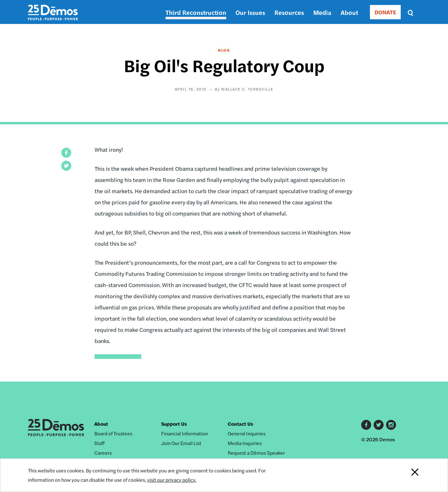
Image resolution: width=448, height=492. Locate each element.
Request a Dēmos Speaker (256, 453)
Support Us (174, 424)
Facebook (366, 425)
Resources (289, 12)
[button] (66, 153)
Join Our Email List (181, 443)
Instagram (391, 425)
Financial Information (184, 433)
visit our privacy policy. (172, 480)
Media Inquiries (245, 443)
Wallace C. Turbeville (247, 89)
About (349, 12)
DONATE (385, 12)
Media (322, 12)
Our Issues (250, 12)
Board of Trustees (113, 433)
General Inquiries (247, 433)
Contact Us (240, 424)
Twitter (379, 425)
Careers (103, 453)
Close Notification (407, 475)
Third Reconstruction (196, 12)
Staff (99, 443)
